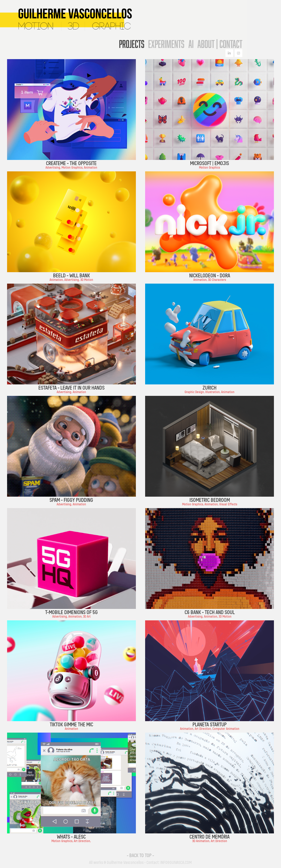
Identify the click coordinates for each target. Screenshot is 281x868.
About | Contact (220, 44)
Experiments (166, 44)
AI (191, 44)
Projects (132, 44)
